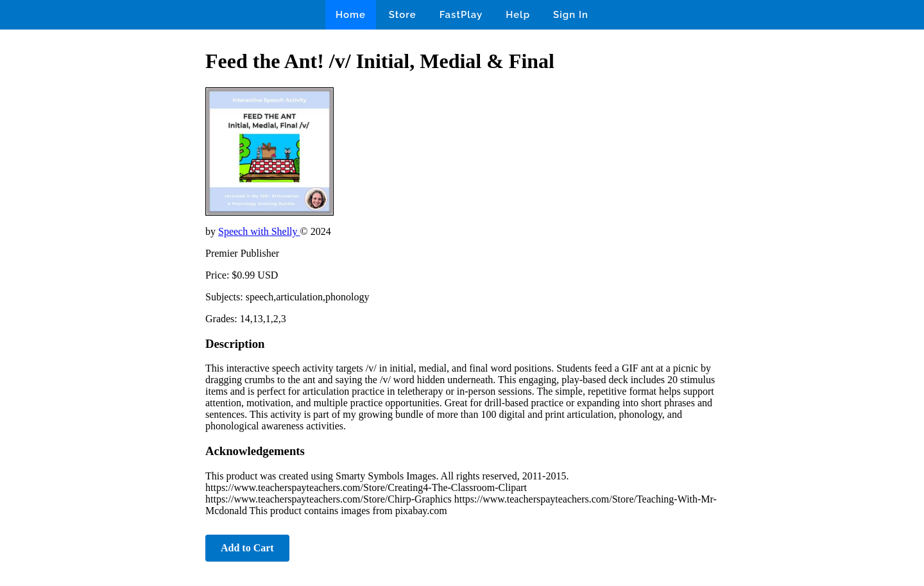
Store (403, 15)
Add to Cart (247, 548)
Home (351, 15)
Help (518, 15)
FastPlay (461, 15)
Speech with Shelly (259, 231)
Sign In (571, 15)
